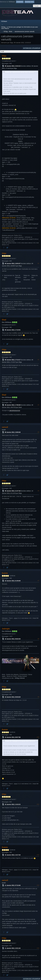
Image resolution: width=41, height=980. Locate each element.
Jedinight (6, 629)
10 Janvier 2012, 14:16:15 (13, 804)
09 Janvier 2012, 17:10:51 (13, 330)
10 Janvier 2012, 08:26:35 (13, 639)
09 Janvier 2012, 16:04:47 (13, 264)
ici (14, 81)
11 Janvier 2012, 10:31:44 (13, 948)
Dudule (5, 573)
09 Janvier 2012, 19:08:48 (13, 432)
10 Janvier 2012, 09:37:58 (13, 737)
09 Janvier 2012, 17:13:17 (13, 360)
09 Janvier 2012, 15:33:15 (13, 66)
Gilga (4, 56)
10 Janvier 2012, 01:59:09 (13, 581)
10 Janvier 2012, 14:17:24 (13, 855)
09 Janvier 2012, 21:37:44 (13, 491)
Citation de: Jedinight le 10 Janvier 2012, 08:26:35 (20, 741)
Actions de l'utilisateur (32, 48)
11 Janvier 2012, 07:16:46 (13, 885)
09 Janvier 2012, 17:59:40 (13, 405)
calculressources (15, 410)
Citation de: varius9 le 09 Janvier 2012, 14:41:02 (19, 72)
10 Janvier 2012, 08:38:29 (13, 697)
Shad (4, 320)
